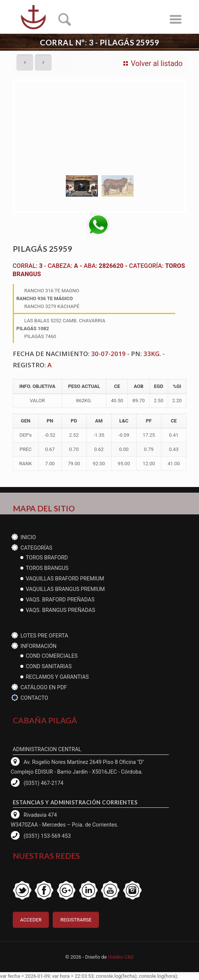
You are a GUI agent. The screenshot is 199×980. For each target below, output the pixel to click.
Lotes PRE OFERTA (45, 636)
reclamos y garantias (57, 677)
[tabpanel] (100, 126)
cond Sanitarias (49, 666)
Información (39, 646)
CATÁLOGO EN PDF (44, 687)
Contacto (35, 698)
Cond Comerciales (52, 656)
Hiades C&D (121, 957)
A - (79, 266)
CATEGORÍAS (37, 548)
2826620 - (114, 266)
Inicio (28, 537)
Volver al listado (151, 64)
